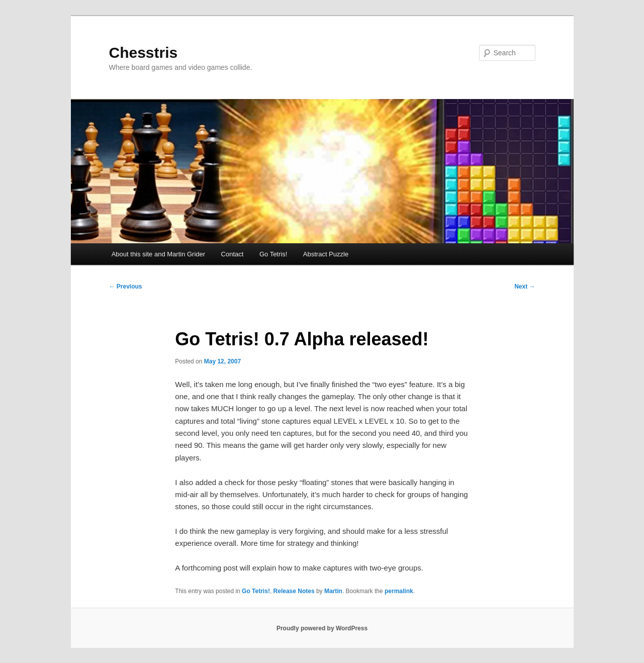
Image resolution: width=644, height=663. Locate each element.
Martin (333, 591)
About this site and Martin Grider (158, 254)
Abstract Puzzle (326, 254)
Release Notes (294, 591)
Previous (126, 287)
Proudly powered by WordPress (322, 628)
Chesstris (144, 53)
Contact (233, 254)
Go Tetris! (273, 254)
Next (525, 287)
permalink (399, 591)
